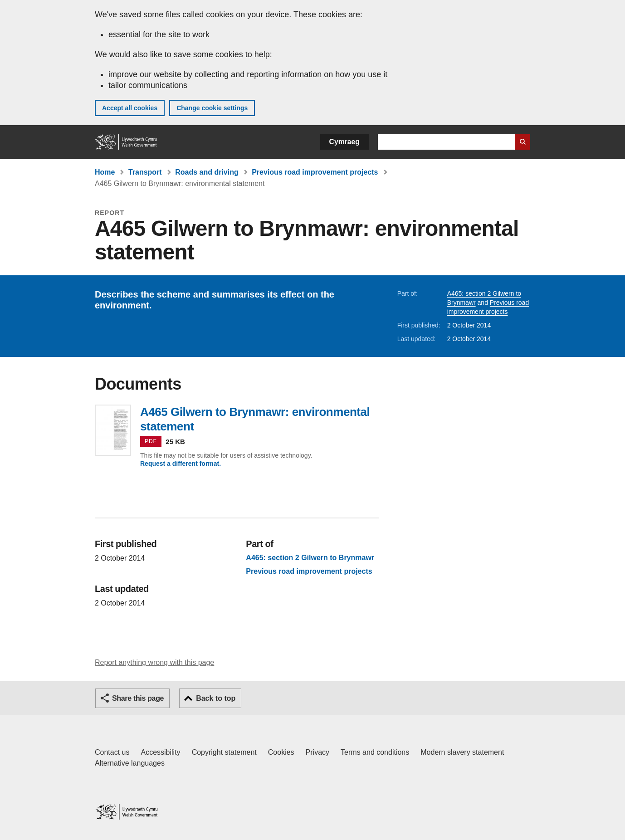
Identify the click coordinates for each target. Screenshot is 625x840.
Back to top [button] (216, 698)
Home (105, 172)
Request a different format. (181, 464)
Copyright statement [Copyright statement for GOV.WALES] (224, 752)
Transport (145, 172)
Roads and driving (207, 172)
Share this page (138, 698)
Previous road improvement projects (315, 172)
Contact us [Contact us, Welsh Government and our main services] (112, 752)
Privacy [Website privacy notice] (317, 752)
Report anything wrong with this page (154, 662)
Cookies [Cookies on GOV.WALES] (281, 752)
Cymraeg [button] (344, 142)
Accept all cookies (130, 108)
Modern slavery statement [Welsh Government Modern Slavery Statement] (462, 752)
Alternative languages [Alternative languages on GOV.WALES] (130, 763)
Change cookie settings (212, 108)
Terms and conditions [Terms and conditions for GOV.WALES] (375, 752)
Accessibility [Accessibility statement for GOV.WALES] (160, 752)
